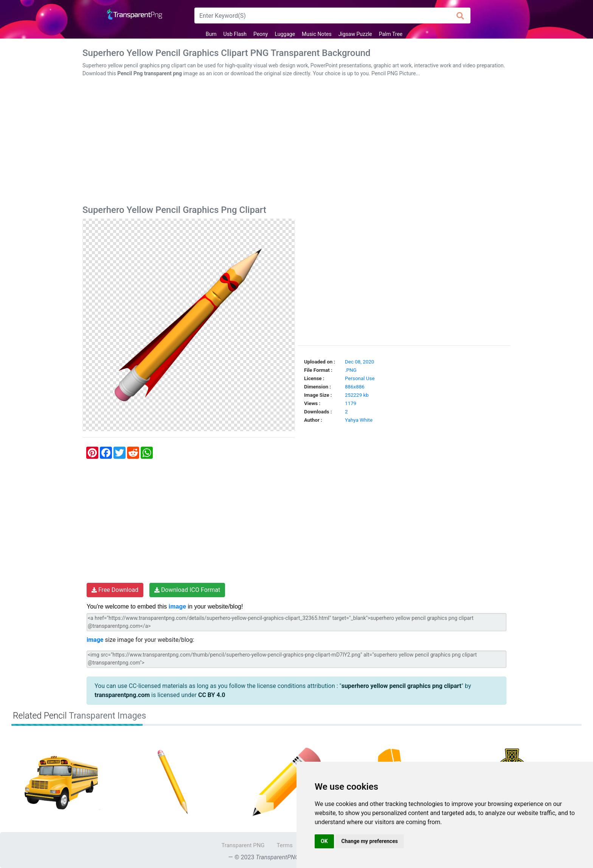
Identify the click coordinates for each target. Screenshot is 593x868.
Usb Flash (235, 34)
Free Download (115, 590)
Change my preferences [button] (370, 841)
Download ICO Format (187, 590)
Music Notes (317, 34)
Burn (211, 34)
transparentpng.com (122, 695)
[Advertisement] (296, 143)
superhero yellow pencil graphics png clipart (401, 686)
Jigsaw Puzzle (355, 34)
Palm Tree (391, 34)
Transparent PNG (243, 845)
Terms (285, 845)
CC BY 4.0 (212, 695)
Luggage (285, 34)
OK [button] (324, 841)
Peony (261, 34)
